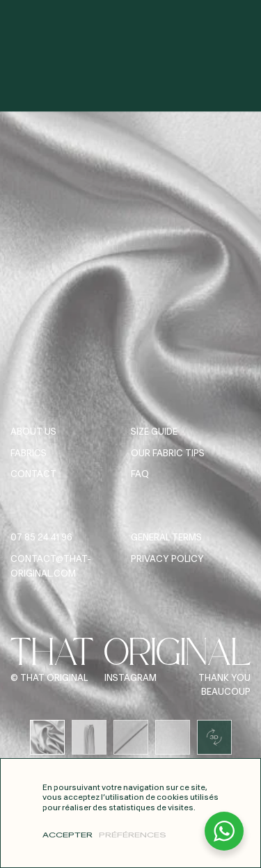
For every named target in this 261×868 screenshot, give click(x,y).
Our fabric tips (168, 454)
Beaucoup (226, 692)
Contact (33, 475)
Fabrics (29, 454)
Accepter (68, 835)
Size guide (154, 432)
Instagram (130, 678)
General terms (166, 538)
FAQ (140, 475)
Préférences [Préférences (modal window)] (133, 835)
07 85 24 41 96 (41, 538)
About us (33, 432)
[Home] (131, 22)
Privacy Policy (167, 560)
